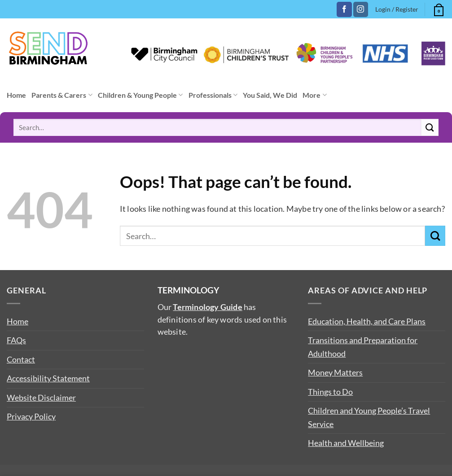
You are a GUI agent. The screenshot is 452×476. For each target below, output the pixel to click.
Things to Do (330, 392)
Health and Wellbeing (346, 443)
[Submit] (430, 127)
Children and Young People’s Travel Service (369, 417)
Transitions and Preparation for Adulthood (363, 347)
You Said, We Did (270, 95)
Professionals (213, 95)
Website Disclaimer (41, 397)
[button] (438, 9)
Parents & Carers (62, 95)
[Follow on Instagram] (361, 9)
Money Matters (335, 372)
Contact (21, 359)
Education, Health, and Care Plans (367, 321)
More (314, 95)
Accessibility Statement (48, 378)
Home (16, 95)
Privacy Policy (31, 416)
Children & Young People (140, 95)
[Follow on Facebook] (344, 9)
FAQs (16, 340)
